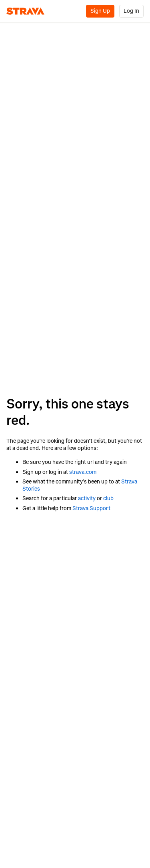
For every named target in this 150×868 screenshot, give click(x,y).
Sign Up (100, 11)
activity (87, 498)
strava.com (83, 472)
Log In (131, 11)
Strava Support (91, 508)
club (108, 498)
